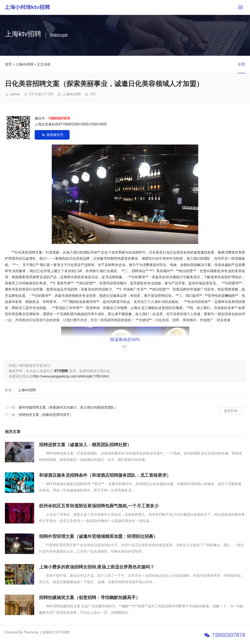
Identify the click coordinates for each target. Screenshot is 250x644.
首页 (8, 64)
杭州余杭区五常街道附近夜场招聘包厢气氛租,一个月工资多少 (99, 506)
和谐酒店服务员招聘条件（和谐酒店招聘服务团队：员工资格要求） (105, 475)
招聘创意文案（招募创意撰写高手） (46, 415)
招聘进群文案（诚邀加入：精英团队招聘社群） (85, 445)
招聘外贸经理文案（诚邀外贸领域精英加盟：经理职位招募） (98, 536)
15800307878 (229, 635)
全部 (241, 64)
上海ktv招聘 (24, 64)
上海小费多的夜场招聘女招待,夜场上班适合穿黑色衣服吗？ (97, 567)
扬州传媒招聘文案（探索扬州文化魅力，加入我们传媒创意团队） (68, 407)
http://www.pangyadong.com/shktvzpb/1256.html (71, 376)
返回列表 (231, 411)
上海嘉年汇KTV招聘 (54, 632)
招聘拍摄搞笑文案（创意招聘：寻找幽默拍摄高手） (90, 597)
